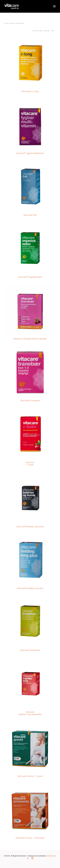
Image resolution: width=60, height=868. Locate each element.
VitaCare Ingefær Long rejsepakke (30, 713)
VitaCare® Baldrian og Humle (30, 527)
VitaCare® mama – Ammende (30, 838)
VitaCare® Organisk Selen (30, 277)
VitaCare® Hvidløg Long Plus (30, 588)
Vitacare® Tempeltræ (30, 650)
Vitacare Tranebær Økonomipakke (30, 339)
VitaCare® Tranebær (30, 401)
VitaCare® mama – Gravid (30, 776)
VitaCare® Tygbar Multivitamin (30, 153)
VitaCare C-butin (30, 464)
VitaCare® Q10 (30, 215)
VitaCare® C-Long (30, 91)
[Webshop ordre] (44, 31)
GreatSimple (51, 856)
